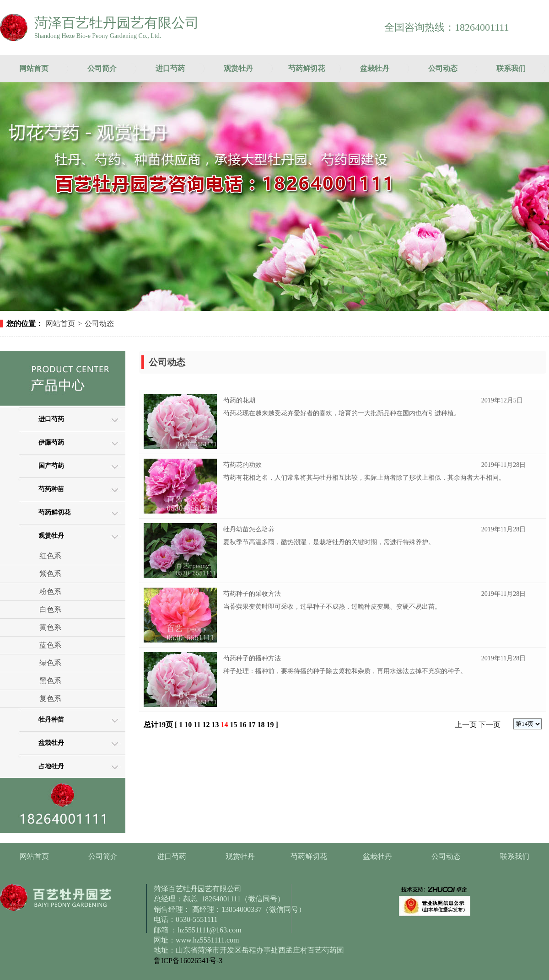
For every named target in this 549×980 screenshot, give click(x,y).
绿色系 (50, 663)
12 (206, 725)
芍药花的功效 (242, 465)
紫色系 (50, 574)
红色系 (50, 556)
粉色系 (50, 592)
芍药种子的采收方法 (252, 594)
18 (261, 725)
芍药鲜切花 (307, 68)
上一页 (466, 725)
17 (252, 725)
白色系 (50, 609)
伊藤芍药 (51, 442)
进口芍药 (170, 68)
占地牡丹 (51, 766)
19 (270, 725)
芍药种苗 (51, 489)
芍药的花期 (239, 400)
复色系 (50, 699)
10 (188, 725)
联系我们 (511, 68)
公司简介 (102, 68)
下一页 (490, 725)
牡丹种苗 (51, 720)
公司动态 (443, 68)
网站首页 (34, 68)
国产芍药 (51, 466)
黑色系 (50, 681)
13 (215, 725)
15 (233, 725)
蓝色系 (50, 645)
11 (197, 725)
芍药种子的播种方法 (252, 658)
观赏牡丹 (238, 68)
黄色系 (50, 627)
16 (242, 725)
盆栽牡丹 (375, 68)
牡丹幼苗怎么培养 (249, 529)
